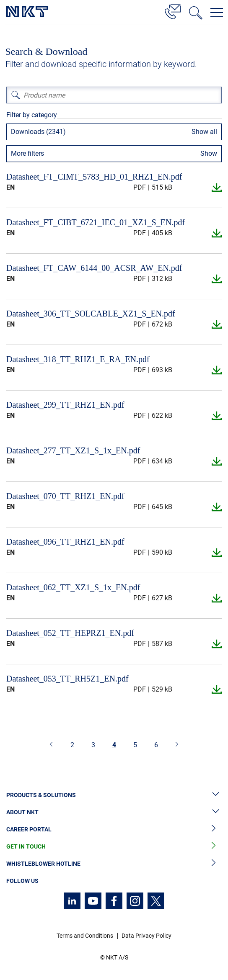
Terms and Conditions (85, 936)
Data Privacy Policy (146, 936)
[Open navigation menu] (217, 13)
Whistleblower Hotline (114, 864)
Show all (204, 132)
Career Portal (114, 830)
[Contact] (173, 10)
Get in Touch (114, 847)
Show (209, 153)
